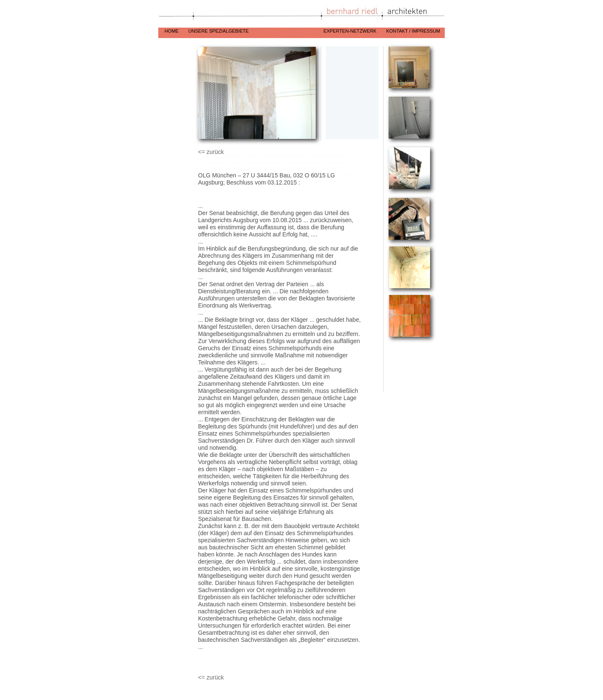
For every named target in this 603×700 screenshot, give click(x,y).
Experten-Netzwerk (350, 31)
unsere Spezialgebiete (252, 31)
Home (172, 31)
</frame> (410, 367)
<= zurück (211, 152)
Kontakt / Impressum (413, 31)
